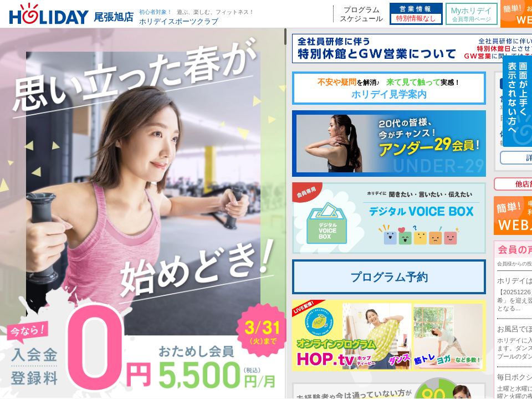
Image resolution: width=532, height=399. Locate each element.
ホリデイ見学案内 (389, 89)
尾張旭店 (114, 17)
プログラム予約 (389, 277)
